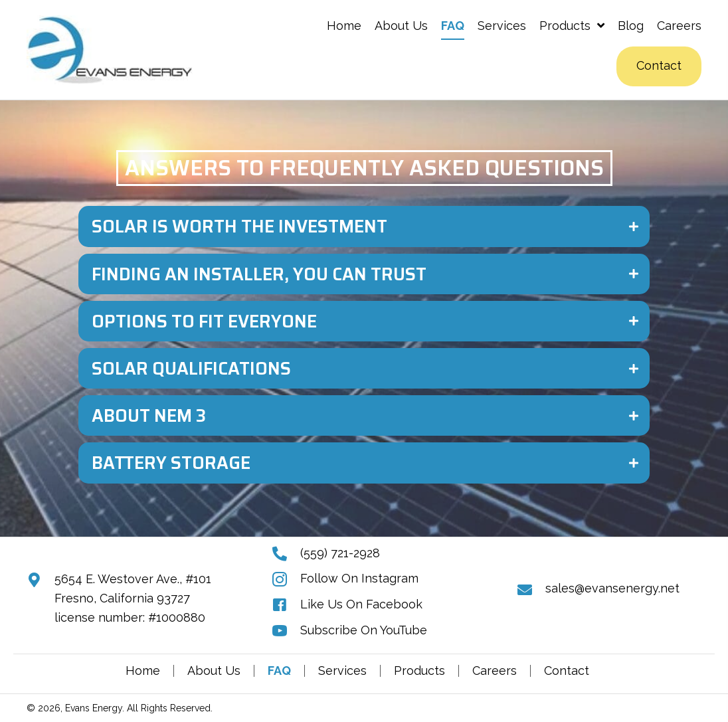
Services (342, 671)
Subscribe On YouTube (364, 630)
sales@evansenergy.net (612, 588)
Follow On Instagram (359, 578)
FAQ (279, 671)
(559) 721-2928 (340, 553)
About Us (214, 671)
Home (143, 671)
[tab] (364, 226)
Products (419, 671)
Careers (495, 671)
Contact (567, 671)
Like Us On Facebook (361, 604)
